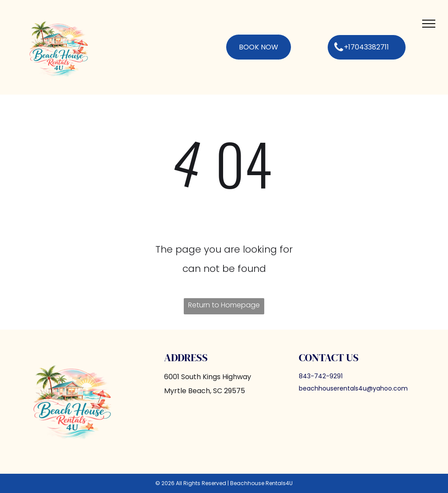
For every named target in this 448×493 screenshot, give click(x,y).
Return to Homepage (224, 305)
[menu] (429, 24)
